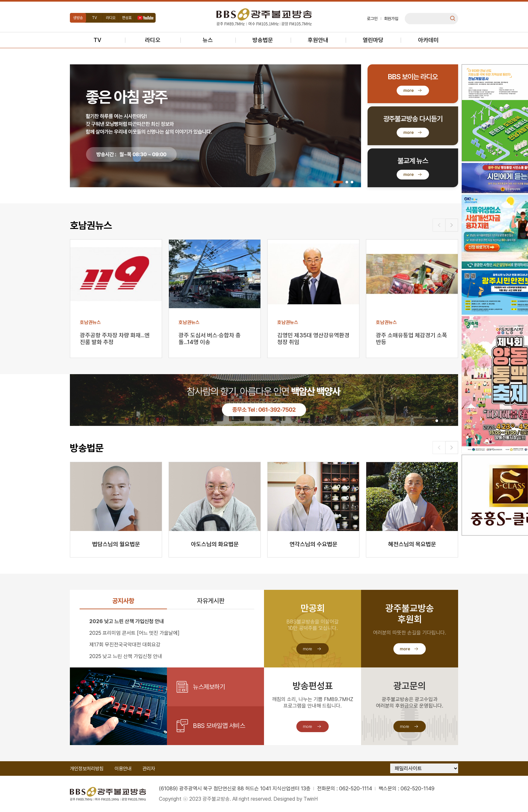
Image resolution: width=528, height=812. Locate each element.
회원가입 (391, 19)
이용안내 (123, 769)
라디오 (111, 18)
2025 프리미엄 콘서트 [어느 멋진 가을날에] (134, 633)
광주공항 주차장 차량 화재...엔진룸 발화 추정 (115, 339)
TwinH (311, 799)
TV (94, 18)
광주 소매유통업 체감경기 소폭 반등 (412, 339)
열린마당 (373, 40)
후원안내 (318, 40)
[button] (338, 182)
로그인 (372, 19)
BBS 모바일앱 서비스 (219, 726)
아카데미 (428, 40)
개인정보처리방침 (87, 769)
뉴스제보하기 (209, 687)
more (409, 90)
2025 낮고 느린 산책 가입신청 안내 (126, 656)
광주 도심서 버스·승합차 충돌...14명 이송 (210, 339)
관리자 (149, 769)
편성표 (127, 18)
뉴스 (208, 40)
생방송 (78, 18)
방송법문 (263, 40)
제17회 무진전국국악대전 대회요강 (125, 645)
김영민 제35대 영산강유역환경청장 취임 (313, 339)
